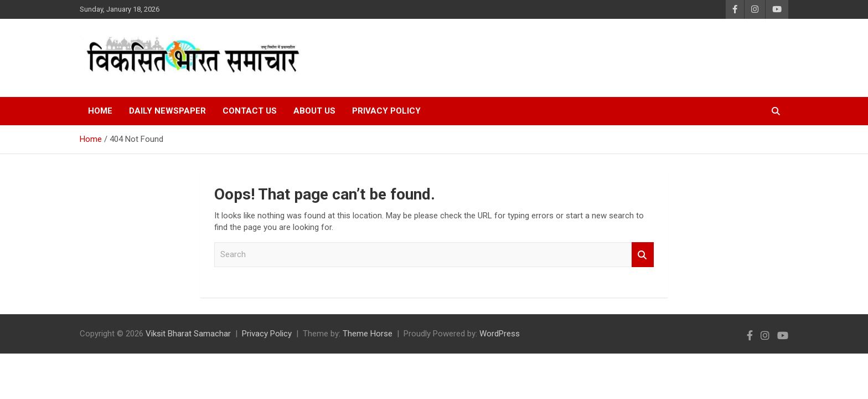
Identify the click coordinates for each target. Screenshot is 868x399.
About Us (314, 111)
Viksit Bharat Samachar (188, 334)
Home (100, 111)
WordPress (500, 334)
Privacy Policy (386, 111)
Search (643, 255)
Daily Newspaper (167, 111)
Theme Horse (368, 334)
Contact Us (250, 111)
